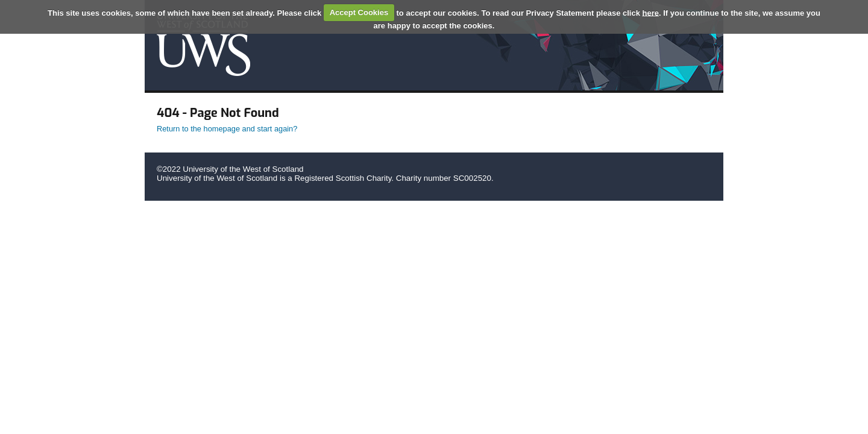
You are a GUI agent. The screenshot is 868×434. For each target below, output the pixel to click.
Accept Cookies (359, 12)
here (651, 12)
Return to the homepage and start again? (227, 129)
